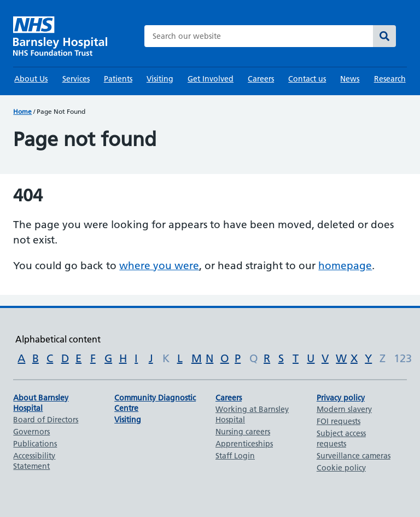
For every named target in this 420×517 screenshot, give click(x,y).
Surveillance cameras (354, 456)
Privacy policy (341, 398)
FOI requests (339, 421)
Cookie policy (341, 468)
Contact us (307, 79)
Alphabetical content (58, 339)
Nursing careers (243, 432)
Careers (261, 79)
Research (390, 79)
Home (22, 111)
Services (76, 79)
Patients (118, 79)
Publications (35, 444)
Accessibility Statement (34, 461)
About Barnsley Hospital (41, 403)
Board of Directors (46, 420)
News (350, 79)
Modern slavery (344, 409)
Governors (31, 432)
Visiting (160, 79)
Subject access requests (341, 438)
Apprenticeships (244, 444)
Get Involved (211, 79)
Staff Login (235, 456)
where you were (159, 266)
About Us (31, 79)
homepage (345, 266)
